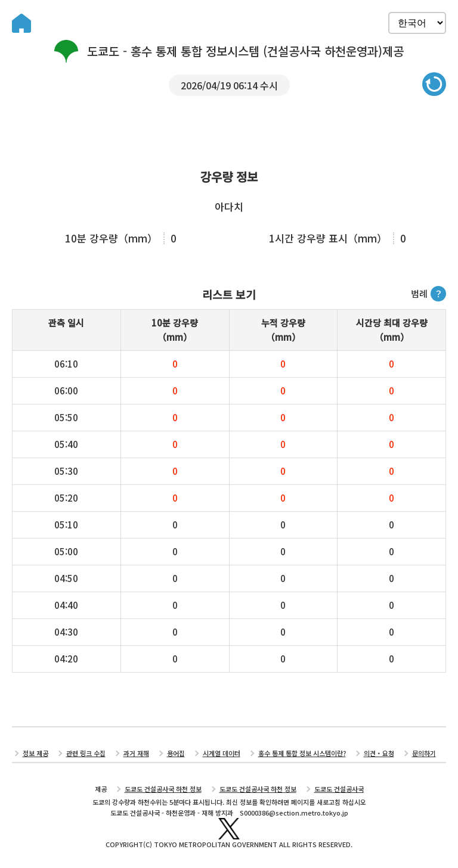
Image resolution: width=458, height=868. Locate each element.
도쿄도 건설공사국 (339, 789)
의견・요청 (379, 753)
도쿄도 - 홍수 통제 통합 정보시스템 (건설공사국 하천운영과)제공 (229, 51)
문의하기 (424, 753)
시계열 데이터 (222, 753)
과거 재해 (136, 753)
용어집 (176, 753)
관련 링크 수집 (86, 753)
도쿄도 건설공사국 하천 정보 (163, 789)
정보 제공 (35, 753)
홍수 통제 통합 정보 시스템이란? (302, 753)
